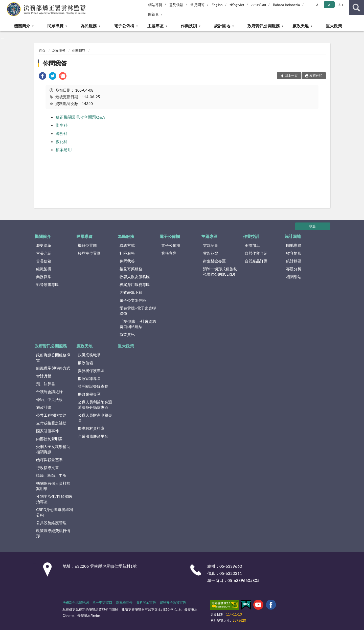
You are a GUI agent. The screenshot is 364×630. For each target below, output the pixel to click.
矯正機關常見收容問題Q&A (80, 117)
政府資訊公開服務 (264, 26)
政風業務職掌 (89, 355)
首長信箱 (44, 261)
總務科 (62, 133)
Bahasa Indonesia (287, 5)
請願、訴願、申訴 (51, 475)
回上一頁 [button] (291, 75)
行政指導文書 (48, 468)
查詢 (356, 8)
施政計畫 (44, 407)
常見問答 (197, 5)
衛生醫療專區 (214, 261)
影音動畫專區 (48, 284)
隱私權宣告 (124, 602)
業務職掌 (44, 277)
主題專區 (155, 26)
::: (5, 4)
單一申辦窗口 (102, 602)
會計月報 (44, 376)
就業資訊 (127, 334)
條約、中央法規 (49, 399)
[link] (42, 77)
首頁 (42, 50)
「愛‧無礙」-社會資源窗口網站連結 (138, 324)
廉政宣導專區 (89, 378)
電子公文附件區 (133, 300)
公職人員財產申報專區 (95, 418)
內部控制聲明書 (49, 439)
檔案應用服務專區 (135, 284)
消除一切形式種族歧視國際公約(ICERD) (220, 271)
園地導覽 (294, 245)
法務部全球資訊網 (76, 602)
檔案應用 (64, 149)
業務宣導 (169, 253)
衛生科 (62, 125)
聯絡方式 (127, 245)
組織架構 (44, 269)
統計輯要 (294, 261)
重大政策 (334, 26)
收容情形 (294, 253)
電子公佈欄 (124, 26)
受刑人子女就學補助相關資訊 (53, 449)
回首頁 (153, 14)
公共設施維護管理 (51, 523)
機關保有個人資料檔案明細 (53, 486)
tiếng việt (237, 5)
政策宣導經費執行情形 (53, 533)
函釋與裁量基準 (49, 460)
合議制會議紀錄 (49, 392)
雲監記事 (211, 245)
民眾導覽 (55, 26)
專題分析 (294, 269)
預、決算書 (46, 384)
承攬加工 (252, 245)
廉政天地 (301, 26)
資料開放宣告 (146, 602)
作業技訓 (189, 26)
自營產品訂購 (256, 261)
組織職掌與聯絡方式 (53, 368)
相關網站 (294, 277)
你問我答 (79, 50)
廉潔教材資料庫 (91, 428)
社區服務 (127, 253)
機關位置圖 (87, 245)
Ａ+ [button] (340, 5)
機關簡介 (22, 26)
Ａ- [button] (318, 5)
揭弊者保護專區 (91, 371)
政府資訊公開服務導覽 (53, 358)
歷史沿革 (44, 245)
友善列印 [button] (316, 75)
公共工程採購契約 (51, 415)
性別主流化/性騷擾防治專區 (54, 499)
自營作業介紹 (256, 253)
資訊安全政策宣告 (173, 602)
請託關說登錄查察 (93, 386)
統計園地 (222, 26)
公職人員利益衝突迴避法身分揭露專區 (95, 405)
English (217, 5)
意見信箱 (176, 5)
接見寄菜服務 (131, 269)
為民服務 (89, 26)
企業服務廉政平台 (93, 436)
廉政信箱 (85, 363)
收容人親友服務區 (135, 277)
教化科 (62, 141)
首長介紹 (44, 253)
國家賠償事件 (48, 431)
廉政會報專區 (89, 394)
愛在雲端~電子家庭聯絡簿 (138, 311)
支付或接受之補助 (51, 423)
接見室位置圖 (89, 253)
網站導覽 (155, 5)
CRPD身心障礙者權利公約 (54, 512)
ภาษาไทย (259, 5)
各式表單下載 (131, 292)
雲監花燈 (211, 253)
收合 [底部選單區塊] (313, 226)
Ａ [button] (329, 5)
